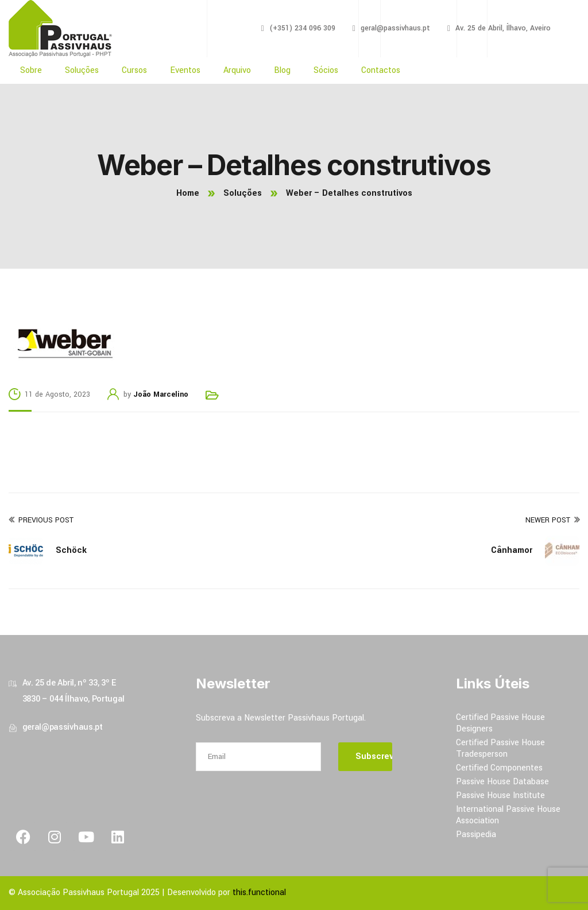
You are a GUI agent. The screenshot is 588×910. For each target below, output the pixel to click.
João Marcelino (161, 394)
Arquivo (237, 70)
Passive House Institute (500, 795)
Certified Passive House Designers (500, 723)
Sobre (31, 70)
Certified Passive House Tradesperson (500, 748)
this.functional (259, 892)
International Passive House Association (508, 815)
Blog (282, 70)
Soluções (82, 70)
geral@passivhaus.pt (395, 28)
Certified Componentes (499, 768)
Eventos (185, 70)
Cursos (134, 70)
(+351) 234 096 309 (302, 28)
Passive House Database (502, 782)
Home (188, 193)
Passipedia (476, 835)
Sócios (326, 70)
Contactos (381, 70)
